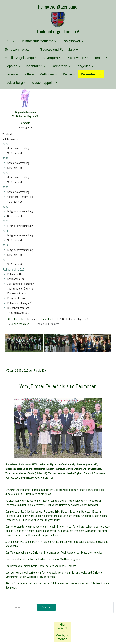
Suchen (46, 607)
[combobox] (25, 607)
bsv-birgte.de (25, 127)
